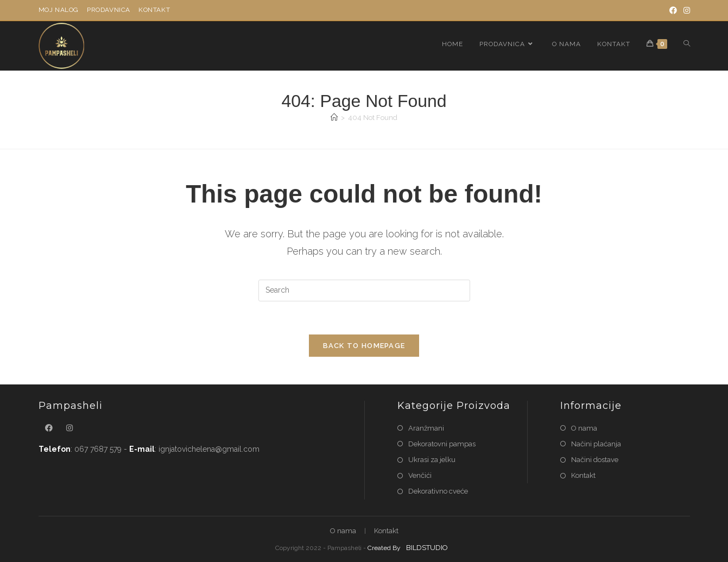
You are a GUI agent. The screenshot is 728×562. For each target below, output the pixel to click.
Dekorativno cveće (438, 491)
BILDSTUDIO (427, 548)
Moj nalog (59, 10)
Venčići (420, 475)
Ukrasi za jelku (432, 460)
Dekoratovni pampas (442, 444)
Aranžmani (426, 428)
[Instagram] (685, 10)
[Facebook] (673, 10)
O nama (584, 428)
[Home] (334, 118)
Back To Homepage (364, 346)
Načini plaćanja (596, 444)
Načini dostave (595, 460)
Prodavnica (109, 10)
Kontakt (154, 10)
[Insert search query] (364, 291)
